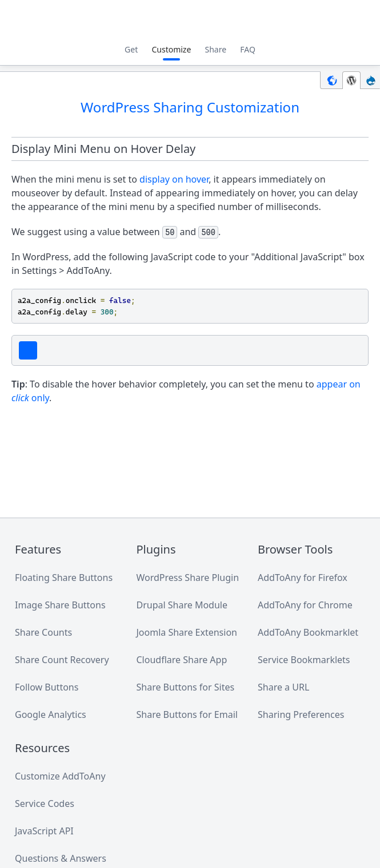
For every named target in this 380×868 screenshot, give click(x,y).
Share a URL (283, 687)
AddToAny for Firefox (303, 578)
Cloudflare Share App (182, 660)
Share (216, 49)
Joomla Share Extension (187, 632)
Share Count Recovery (62, 660)
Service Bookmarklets (304, 660)
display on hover (174, 179)
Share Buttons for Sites (186, 687)
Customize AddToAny (60, 776)
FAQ (248, 49)
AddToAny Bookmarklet (308, 632)
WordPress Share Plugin (188, 578)
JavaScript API (44, 831)
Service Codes (45, 804)
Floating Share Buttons (64, 578)
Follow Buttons (47, 687)
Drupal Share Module (182, 605)
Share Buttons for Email (187, 714)
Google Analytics (51, 714)
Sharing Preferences (301, 714)
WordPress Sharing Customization (190, 107)
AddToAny (190, 20)
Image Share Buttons (60, 605)
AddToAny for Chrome (305, 605)
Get (131, 49)
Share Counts (43, 632)
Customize (171, 49)
